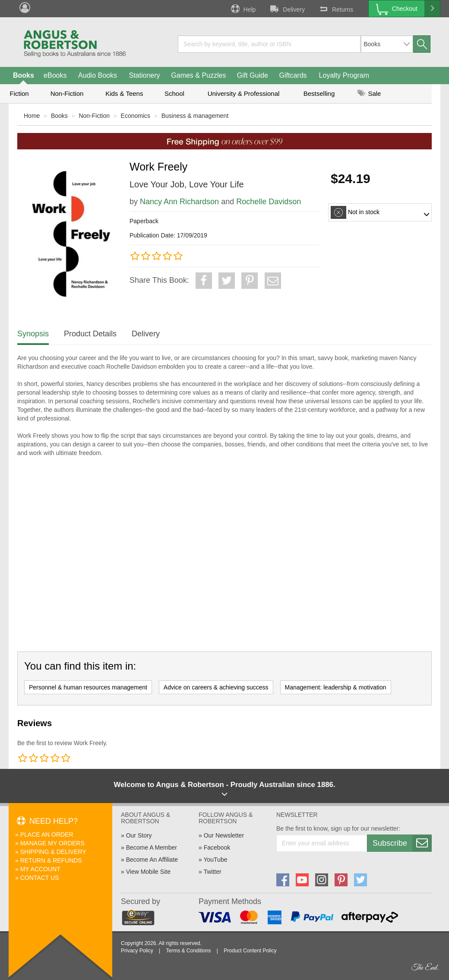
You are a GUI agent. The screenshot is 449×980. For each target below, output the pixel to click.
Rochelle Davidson (269, 202)
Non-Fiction (67, 93)
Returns (335, 9)
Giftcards (293, 75)
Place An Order (47, 835)
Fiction (19, 93)
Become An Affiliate (152, 860)
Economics (136, 116)
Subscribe (402, 843)
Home (32, 116)
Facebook (217, 847)
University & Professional (244, 93)
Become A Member (152, 847)
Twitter (212, 872)
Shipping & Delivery (53, 852)
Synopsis (33, 334)
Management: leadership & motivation (336, 687)
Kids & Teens (124, 93)
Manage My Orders (52, 843)
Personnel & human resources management (88, 687)
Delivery (287, 9)
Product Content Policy (250, 951)
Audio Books (98, 75)
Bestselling (319, 93)
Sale (369, 93)
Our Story (139, 835)
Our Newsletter (224, 835)
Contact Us (40, 878)
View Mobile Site (148, 872)
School (174, 93)
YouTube (215, 860)
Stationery (144, 75)
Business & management (195, 116)
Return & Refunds (51, 860)
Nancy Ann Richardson (179, 202)
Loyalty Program (344, 75)
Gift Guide (253, 75)
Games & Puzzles (198, 75)
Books (24, 75)
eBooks (55, 75)
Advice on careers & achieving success (216, 687)
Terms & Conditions (188, 951)
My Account (40, 869)
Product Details (90, 334)
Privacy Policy (137, 951)
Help (243, 9)
